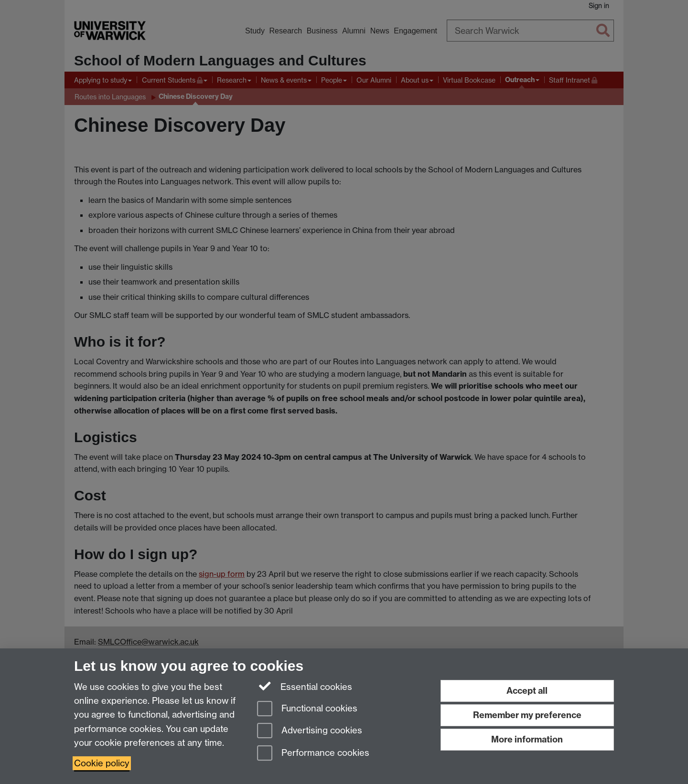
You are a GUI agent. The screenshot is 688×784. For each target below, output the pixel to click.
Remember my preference (527, 715)
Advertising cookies (310, 731)
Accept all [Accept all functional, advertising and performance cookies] (527, 691)
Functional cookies (307, 709)
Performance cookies (313, 754)
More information (527, 739)
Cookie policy (102, 763)
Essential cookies (305, 686)
